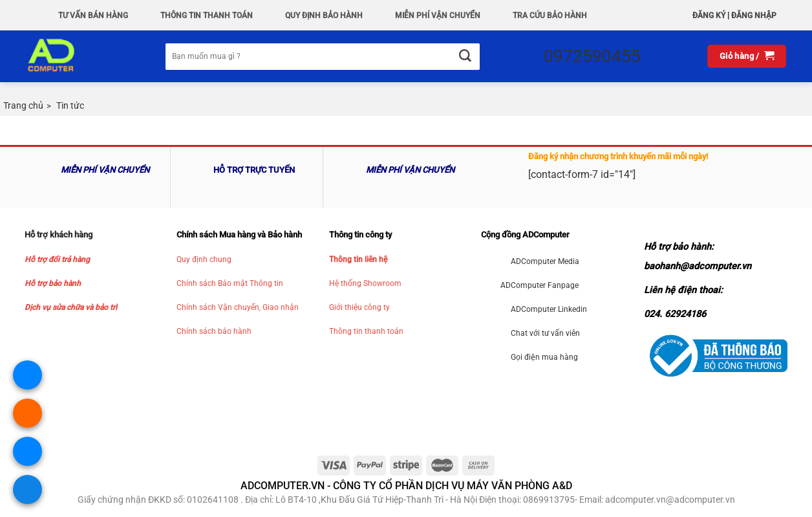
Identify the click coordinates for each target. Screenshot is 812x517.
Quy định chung (204, 259)
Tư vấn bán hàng (93, 16)
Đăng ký (709, 16)
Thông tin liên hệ (358, 259)
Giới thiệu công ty (359, 307)
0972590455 (592, 56)
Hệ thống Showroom (365, 283)
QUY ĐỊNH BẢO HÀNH (324, 16)
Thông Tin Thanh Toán (207, 16)
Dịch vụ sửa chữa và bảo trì (71, 307)
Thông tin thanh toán (366, 331)
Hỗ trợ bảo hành (53, 283)
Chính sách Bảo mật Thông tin (230, 283)
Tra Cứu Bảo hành (550, 16)
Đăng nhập (754, 16)
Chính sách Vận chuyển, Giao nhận (238, 307)
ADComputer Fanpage (540, 285)
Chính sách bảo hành (214, 331)
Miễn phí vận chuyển (438, 16)
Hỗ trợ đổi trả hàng (57, 259)
